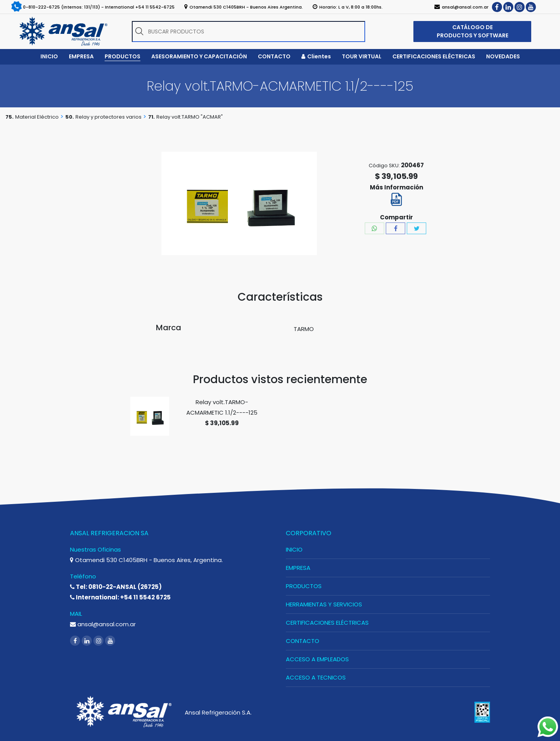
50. (70, 117)
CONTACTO (303, 641)
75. (10, 117)
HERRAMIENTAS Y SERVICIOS (324, 604)
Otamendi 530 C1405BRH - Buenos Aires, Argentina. (146, 560)
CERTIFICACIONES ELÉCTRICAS (327, 623)
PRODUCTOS (304, 586)
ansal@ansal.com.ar (103, 624)
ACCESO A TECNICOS (316, 677)
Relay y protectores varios (108, 117)
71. (151, 117)
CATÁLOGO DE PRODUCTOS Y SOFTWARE (472, 31)
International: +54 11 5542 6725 (120, 597)
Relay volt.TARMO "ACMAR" (190, 117)
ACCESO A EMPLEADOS (317, 659)
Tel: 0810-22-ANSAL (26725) (116, 587)
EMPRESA (298, 568)
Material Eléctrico (37, 117)
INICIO (294, 549)
